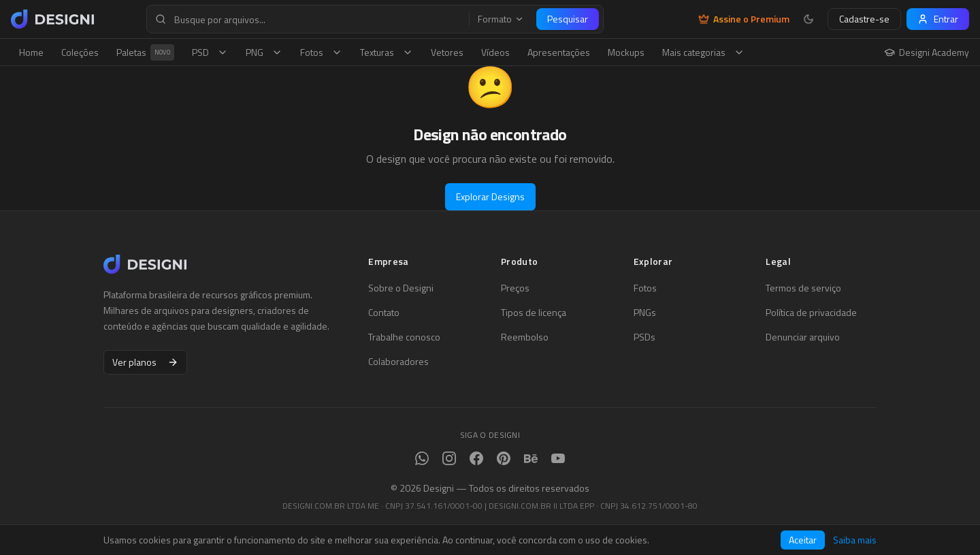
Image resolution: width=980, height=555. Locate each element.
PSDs (644, 337)
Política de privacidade (811, 313)
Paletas (145, 52)
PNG (264, 52)
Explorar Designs (490, 196)
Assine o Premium (744, 19)
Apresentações (559, 52)
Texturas (387, 52)
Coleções (80, 52)
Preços (515, 288)
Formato (501, 19)
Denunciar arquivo (803, 337)
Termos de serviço (803, 288)
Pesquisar (568, 19)
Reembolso (525, 337)
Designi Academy (927, 52)
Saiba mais (855, 540)
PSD (210, 52)
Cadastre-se (864, 19)
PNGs (645, 313)
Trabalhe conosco (404, 337)
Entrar (938, 19)
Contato (384, 313)
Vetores (447, 52)
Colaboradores (398, 362)
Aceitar (803, 540)
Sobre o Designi (401, 288)
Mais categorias (703, 52)
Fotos (321, 52)
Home (31, 52)
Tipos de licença (534, 313)
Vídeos (495, 52)
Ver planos (145, 362)
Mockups (626, 52)
